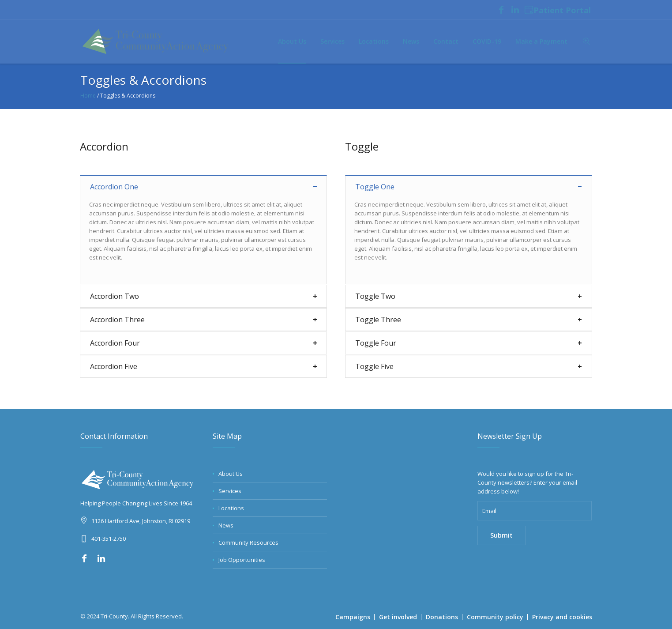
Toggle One (375, 187)
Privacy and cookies (562, 617)
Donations (442, 617)
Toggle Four (376, 343)
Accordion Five (114, 366)
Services (230, 491)
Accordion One (114, 187)
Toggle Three (378, 320)
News (226, 525)
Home (88, 96)
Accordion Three (117, 320)
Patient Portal (557, 11)
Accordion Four (115, 343)
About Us (231, 474)
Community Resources (248, 542)
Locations (231, 508)
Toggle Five (374, 366)
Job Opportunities (242, 560)
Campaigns (353, 617)
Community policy (495, 617)
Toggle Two (375, 296)
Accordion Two (115, 296)
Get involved (398, 617)
